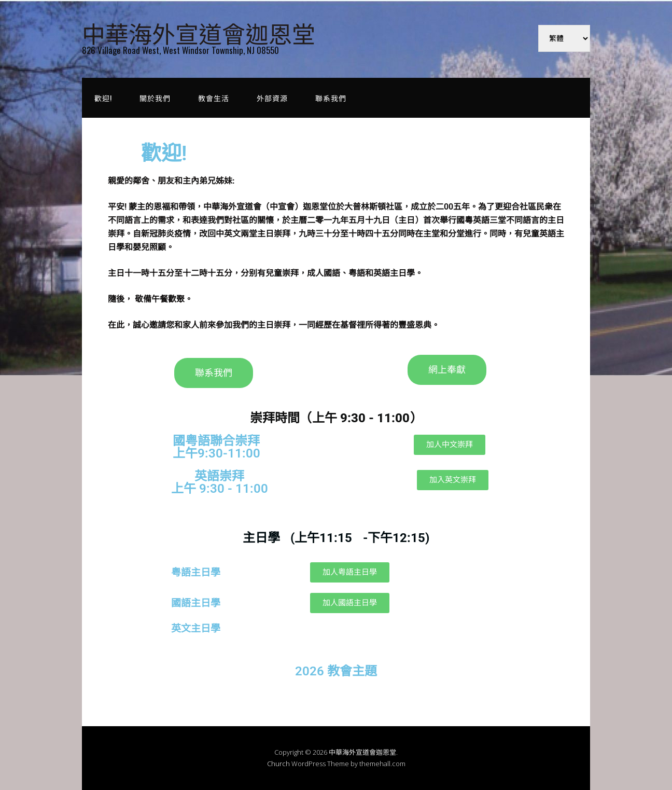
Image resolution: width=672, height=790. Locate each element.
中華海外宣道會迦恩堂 (199, 32)
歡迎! (103, 98)
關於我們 (155, 98)
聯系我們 (331, 98)
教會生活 (214, 98)
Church (278, 764)
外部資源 (272, 98)
